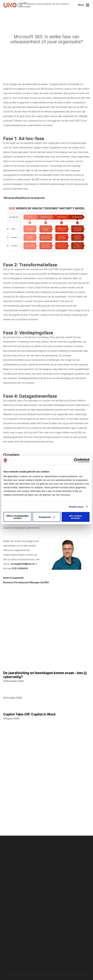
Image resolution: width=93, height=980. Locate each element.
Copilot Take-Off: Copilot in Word (29, 736)
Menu (81, 5)
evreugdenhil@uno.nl (23, 586)
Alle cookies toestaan (76, 517)
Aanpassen (47, 517)
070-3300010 (20, 590)
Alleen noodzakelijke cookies (17, 517)
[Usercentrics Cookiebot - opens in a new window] (76, 460)
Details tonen (76, 507)
